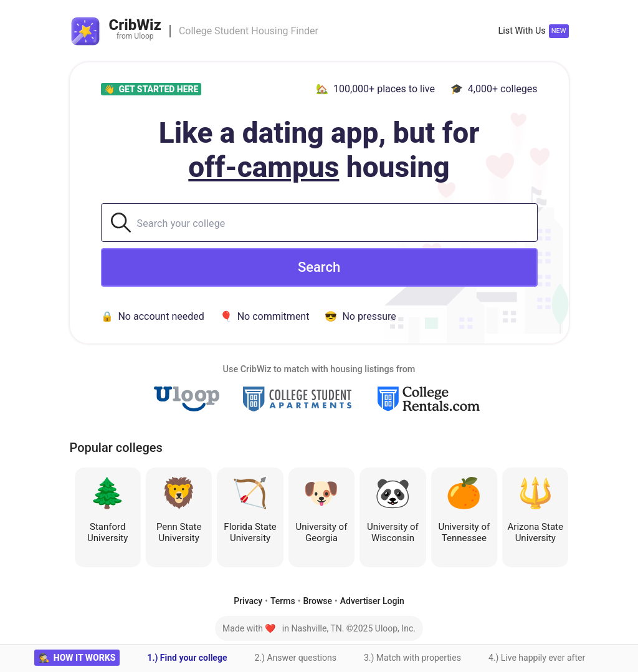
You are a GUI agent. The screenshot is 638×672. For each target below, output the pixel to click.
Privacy (248, 601)
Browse (317, 601)
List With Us (521, 31)
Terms (283, 601)
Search (319, 267)
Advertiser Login (372, 601)
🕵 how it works (77, 658)
